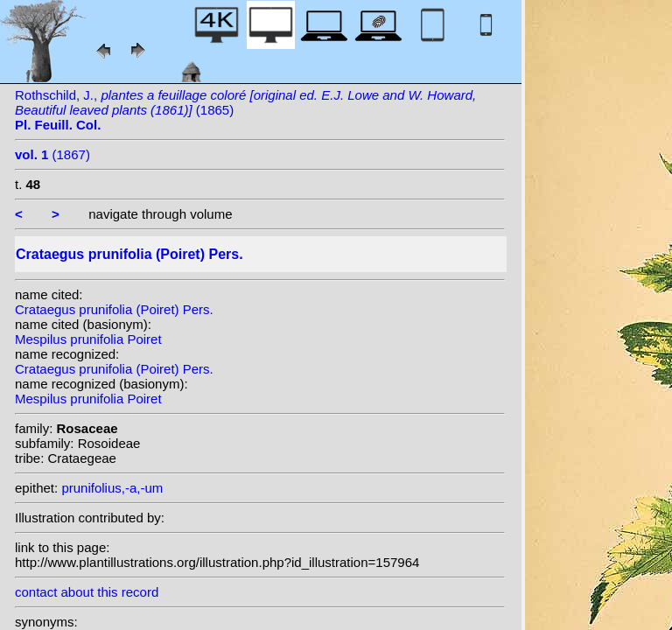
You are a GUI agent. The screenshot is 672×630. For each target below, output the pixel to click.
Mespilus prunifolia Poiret (88, 339)
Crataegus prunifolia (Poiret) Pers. (114, 309)
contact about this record (87, 592)
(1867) (52, 154)
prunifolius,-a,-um (112, 488)
